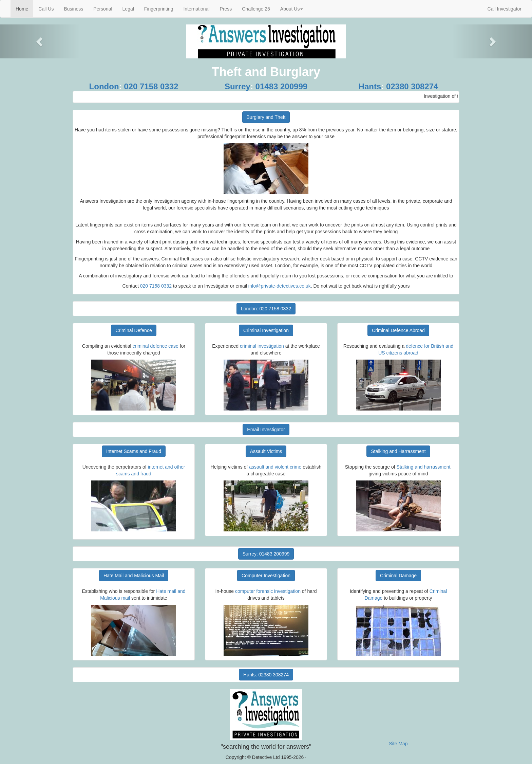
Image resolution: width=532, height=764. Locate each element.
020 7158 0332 (151, 86)
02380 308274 (412, 86)
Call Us (46, 9)
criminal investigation (262, 346)
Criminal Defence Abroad (398, 330)
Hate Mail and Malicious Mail (134, 576)
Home (24, 8)
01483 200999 (282, 86)
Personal (103, 9)
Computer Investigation (266, 576)
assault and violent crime (275, 467)
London (104, 86)
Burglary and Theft (266, 117)
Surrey (237, 86)
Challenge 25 (256, 9)
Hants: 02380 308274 (266, 675)
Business (73, 9)
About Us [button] (292, 9)
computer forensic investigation (268, 591)
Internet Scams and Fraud (134, 451)
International (196, 9)
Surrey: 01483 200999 (266, 554)
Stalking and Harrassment (398, 451)
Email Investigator (266, 430)
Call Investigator (505, 9)
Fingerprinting (159, 9)
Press (226, 9)
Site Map (398, 744)
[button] (40, 41)
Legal (128, 9)
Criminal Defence (134, 330)
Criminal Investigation (266, 330)
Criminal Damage (398, 576)
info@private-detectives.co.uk (280, 286)
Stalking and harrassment (424, 467)
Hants (370, 86)
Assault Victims (266, 451)
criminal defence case (156, 346)
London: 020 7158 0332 (266, 309)
